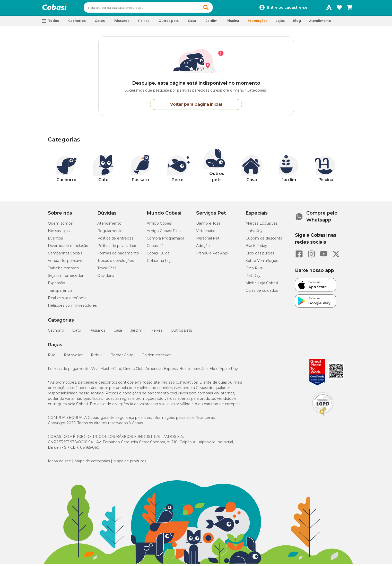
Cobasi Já (155, 248)
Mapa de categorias (92, 463)
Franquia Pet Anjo (212, 255)
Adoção (203, 248)
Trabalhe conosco (63, 270)
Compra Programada (165, 241)
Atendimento (320, 23)
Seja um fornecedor (66, 278)
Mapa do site (59, 463)
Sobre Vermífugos (262, 263)
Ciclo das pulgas (260, 255)
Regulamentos (111, 233)
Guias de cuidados (262, 293)
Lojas (280, 23)
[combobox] (158, 9)
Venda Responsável (66, 263)
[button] (216, 9)
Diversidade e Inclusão (68, 248)
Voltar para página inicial (196, 107)
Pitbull (97, 357)
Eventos (55, 241)
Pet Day (253, 278)
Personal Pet (208, 241)
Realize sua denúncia (67, 300)
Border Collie (122, 357)
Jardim (136, 333)
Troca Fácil (107, 270)
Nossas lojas (59, 233)
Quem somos (60, 226)
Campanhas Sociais (65, 255)
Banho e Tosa (208, 226)
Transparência (60, 293)
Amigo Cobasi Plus (164, 233)
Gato (77, 333)
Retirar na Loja (160, 263)
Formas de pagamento (118, 255)
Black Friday (256, 248)
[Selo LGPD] (323, 418)
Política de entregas (115, 241)
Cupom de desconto (264, 241)
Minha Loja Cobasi (262, 285)
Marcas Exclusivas (262, 226)
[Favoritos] (339, 9)
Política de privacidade (117, 248)
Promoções (258, 23)
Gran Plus (254, 270)
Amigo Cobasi (159, 226)
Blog (297, 23)
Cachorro (56, 333)
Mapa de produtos (130, 463)
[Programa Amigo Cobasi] (329, 9)
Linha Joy (254, 233)
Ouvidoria (106, 278)
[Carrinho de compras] (350, 9)
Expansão (56, 285)
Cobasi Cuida (158, 255)
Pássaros (97, 333)
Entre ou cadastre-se (287, 9)
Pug (52, 357)
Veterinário (206, 233)
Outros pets (181, 333)
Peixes (156, 333)
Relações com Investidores (72, 308)
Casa (118, 333)
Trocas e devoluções (116, 263)
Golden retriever (156, 357)
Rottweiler (73, 357)
